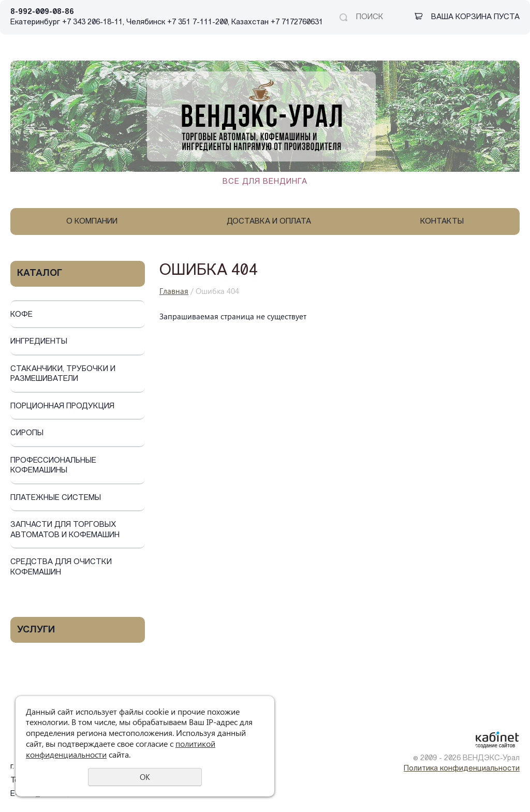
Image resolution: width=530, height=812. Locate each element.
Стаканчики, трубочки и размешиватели (63, 374)
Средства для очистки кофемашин (61, 567)
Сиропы (27, 433)
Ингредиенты (39, 342)
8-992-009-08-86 (42, 12)
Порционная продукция (62, 407)
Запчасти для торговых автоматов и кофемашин (65, 530)
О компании (92, 222)
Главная (174, 291)
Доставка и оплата (269, 222)
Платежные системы (56, 498)
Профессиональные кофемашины (53, 466)
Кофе (21, 315)
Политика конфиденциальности (462, 769)
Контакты (442, 222)
